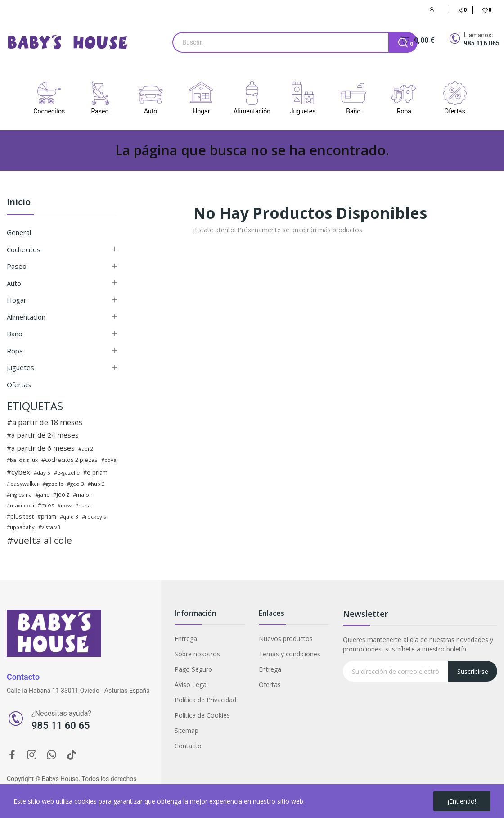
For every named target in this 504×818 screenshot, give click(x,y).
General (19, 232)
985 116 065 (482, 43)
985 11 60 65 (61, 725)
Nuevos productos (286, 639)
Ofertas (19, 384)
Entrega (186, 639)
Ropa (15, 351)
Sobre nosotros (197, 654)
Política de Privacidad (205, 700)
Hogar (17, 300)
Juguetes (20, 367)
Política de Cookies (202, 715)
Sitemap (187, 730)
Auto (14, 283)
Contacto (188, 746)
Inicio (19, 203)
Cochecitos (24, 249)
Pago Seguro (193, 669)
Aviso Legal (191, 685)
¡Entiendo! (462, 801)
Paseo (17, 266)
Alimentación (26, 317)
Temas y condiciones (290, 654)
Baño (15, 334)
